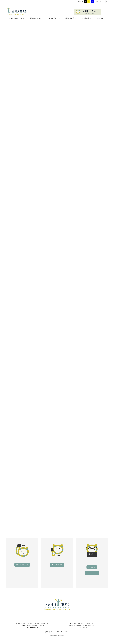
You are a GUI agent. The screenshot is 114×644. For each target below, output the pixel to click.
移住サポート (102, 18)
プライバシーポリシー (63, 632)
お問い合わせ (49, 632)
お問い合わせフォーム (22, 565)
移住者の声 (87, 18)
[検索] (108, 12)
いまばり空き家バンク (16, 18)
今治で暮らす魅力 (37, 18)
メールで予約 (92, 567)
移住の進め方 (71, 18)
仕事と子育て (55, 18)
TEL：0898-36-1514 (57, 565)
